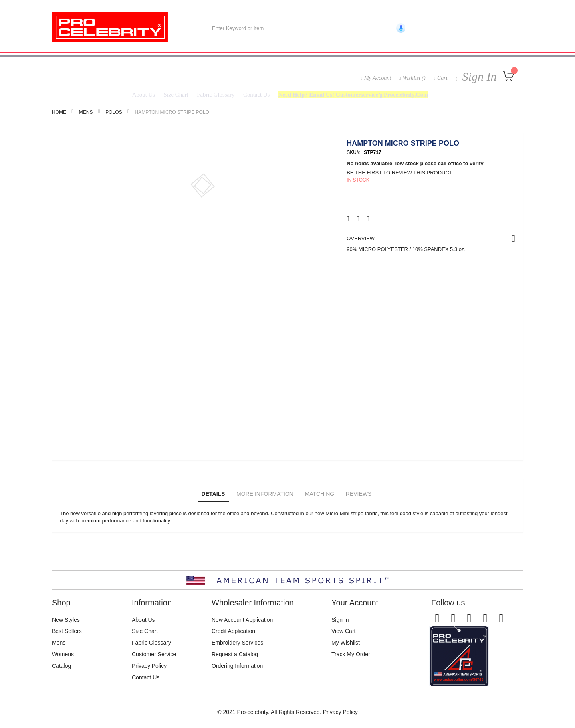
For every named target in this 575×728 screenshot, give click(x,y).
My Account (378, 78)
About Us (143, 620)
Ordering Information (237, 666)
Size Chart (145, 631)
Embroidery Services (237, 643)
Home (59, 115)
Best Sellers (67, 631)
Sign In (478, 76)
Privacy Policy (149, 666)
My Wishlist (346, 643)
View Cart (343, 631)
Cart (442, 78)
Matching (320, 496)
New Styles (66, 620)
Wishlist (414, 78)
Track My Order (351, 655)
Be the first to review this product (400, 175)
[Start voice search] (399, 28)
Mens (86, 115)
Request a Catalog (235, 655)
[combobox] (307, 28)
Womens (63, 655)
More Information (265, 496)
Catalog (61, 666)
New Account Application (242, 620)
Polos (114, 115)
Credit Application (233, 631)
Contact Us (146, 677)
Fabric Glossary (151, 643)
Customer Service (154, 655)
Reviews (359, 496)
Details (213, 496)
